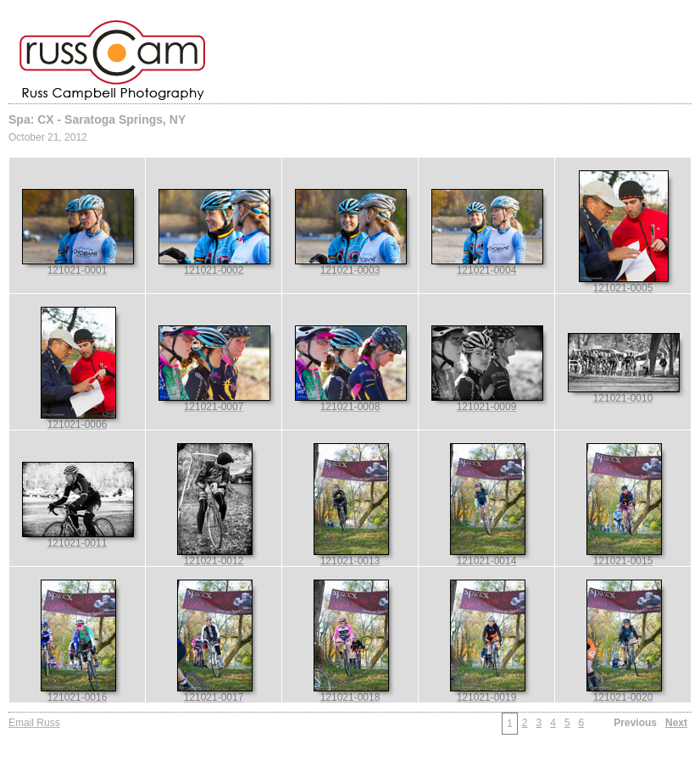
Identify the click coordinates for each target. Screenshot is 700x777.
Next (676, 723)
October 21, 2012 (48, 137)
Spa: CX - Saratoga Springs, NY (97, 119)
